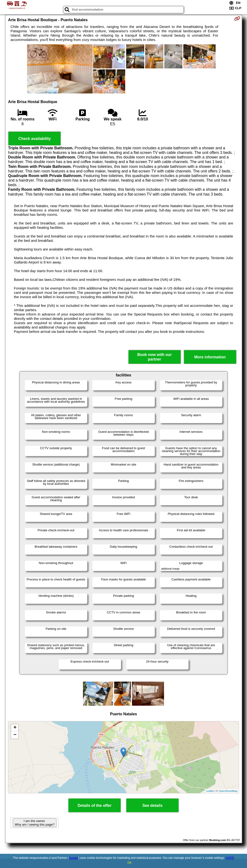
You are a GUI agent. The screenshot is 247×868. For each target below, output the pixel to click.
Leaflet (210, 791)
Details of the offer (95, 806)
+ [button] (15, 728)
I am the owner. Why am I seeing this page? (34, 823)
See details (152, 806)
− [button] (15, 735)
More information (210, 357)
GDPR (230, 858)
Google (73, 858)
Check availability (34, 139)
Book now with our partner (154, 357)
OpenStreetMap (228, 791)
